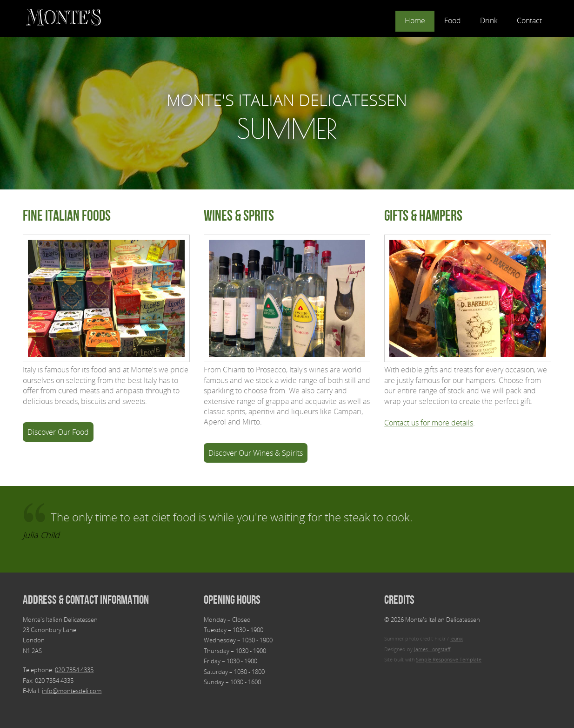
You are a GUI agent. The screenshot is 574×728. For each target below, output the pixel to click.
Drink (489, 20)
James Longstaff (432, 649)
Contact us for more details (429, 423)
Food (453, 20)
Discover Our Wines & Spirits (256, 453)
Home (415, 20)
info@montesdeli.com (72, 691)
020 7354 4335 (74, 670)
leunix (457, 638)
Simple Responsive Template (449, 659)
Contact (529, 20)
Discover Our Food (58, 432)
